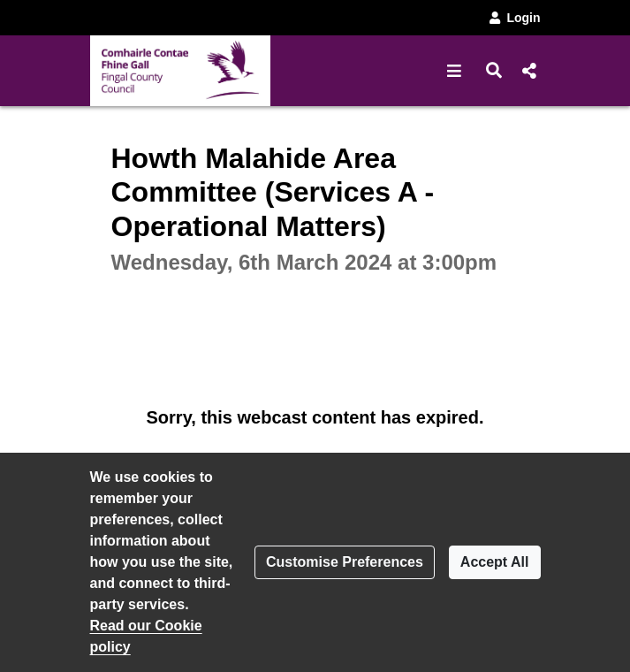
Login (513, 18)
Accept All (495, 562)
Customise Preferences (345, 562)
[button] (455, 71)
